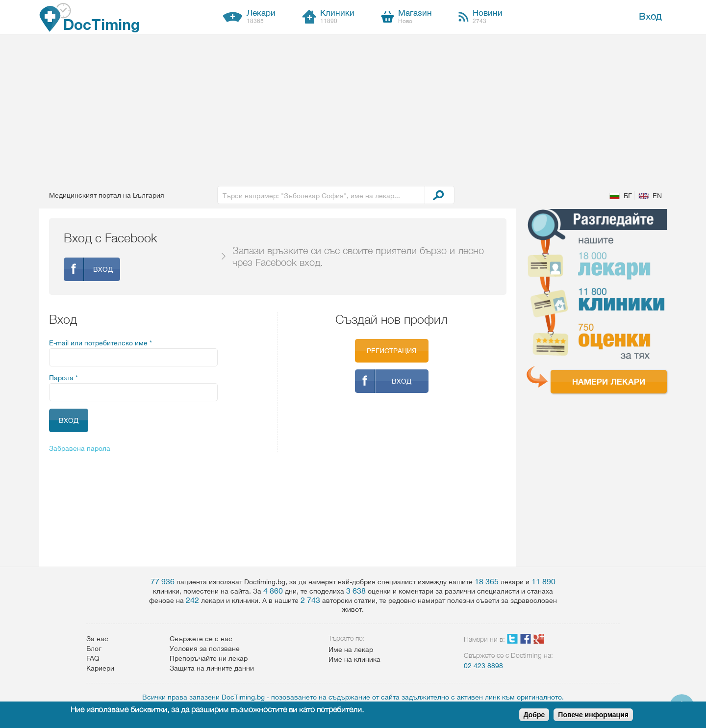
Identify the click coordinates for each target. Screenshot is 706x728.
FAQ (93, 658)
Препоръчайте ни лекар (209, 658)
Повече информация (593, 715)
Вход (650, 16)
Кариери (100, 668)
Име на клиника (354, 659)
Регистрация (391, 351)
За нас (97, 639)
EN (657, 196)
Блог (94, 649)
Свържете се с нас (201, 639)
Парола (63, 378)
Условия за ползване (205, 649)
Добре (534, 715)
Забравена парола (80, 448)
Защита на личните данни (212, 668)
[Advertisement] (353, 108)
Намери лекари (609, 381)
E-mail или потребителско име (101, 343)
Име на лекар (351, 650)
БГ (628, 196)
